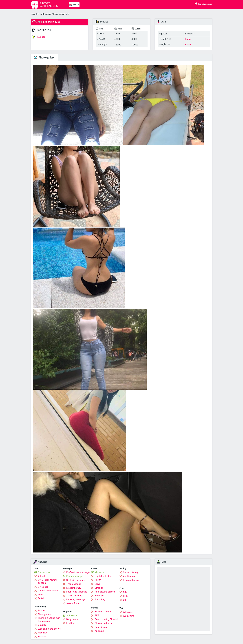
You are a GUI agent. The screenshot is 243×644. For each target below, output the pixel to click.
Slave (97, 584)
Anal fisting (129, 576)
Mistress (99, 572)
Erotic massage (74, 576)
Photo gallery (44, 57)
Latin (188, 39)
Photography (44, 614)
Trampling (100, 599)
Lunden (39, 37)
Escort (41, 610)
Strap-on (99, 588)
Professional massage (78, 572)
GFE (97, 615)
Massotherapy (74, 588)
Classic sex (44, 572)
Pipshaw (42, 633)
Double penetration (48, 591)
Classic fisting (130, 572)
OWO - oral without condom (48, 581)
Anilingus (99, 631)
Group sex (43, 587)
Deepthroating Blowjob (106, 619)
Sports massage (75, 596)
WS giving (128, 612)
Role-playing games (105, 592)
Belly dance (72, 619)
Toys (40, 595)
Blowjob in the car (104, 623)
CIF (125, 600)
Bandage (99, 596)
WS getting (129, 616)
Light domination (103, 576)
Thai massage (74, 584)
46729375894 (44, 30)
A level (41, 576)
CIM (125, 592)
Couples (42, 625)
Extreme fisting (131, 580)
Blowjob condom (103, 612)
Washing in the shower (50, 629)
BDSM (98, 580)
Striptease (72, 615)
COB (125, 596)
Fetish (41, 598)
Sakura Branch (74, 603)
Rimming (43, 637)
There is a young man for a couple (49, 619)
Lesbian (70, 623)
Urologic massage (76, 580)
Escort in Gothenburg (41, 14)
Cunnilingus (101, 627)
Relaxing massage (76, 599)
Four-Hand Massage (77, 592)
